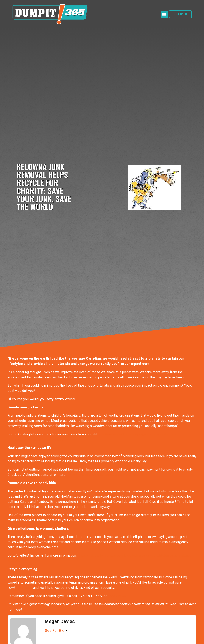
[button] (164, 14)
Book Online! (117, 596)
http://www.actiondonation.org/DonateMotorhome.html (107, 475)
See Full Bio (55, 631)
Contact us (24, 588)
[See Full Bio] (66, 631)
